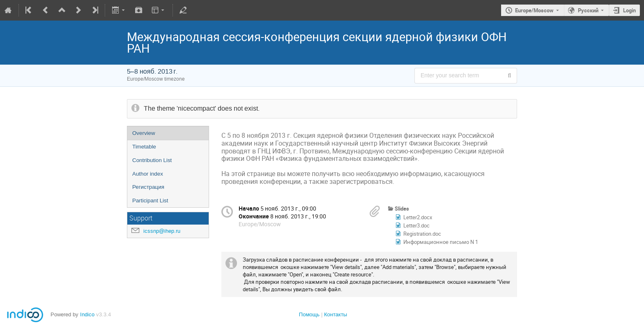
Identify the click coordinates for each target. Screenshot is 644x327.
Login (629, 10)
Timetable (144, 147)
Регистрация (148, 187)
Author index (148, 174)
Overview (144, 133)
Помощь (309, 314)
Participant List (150, 201)
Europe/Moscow (534, 10)
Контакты (336, 314)
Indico (87, 314)
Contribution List (152, 160)
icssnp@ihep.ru (162, 231)
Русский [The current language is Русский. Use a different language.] (588, 10)
